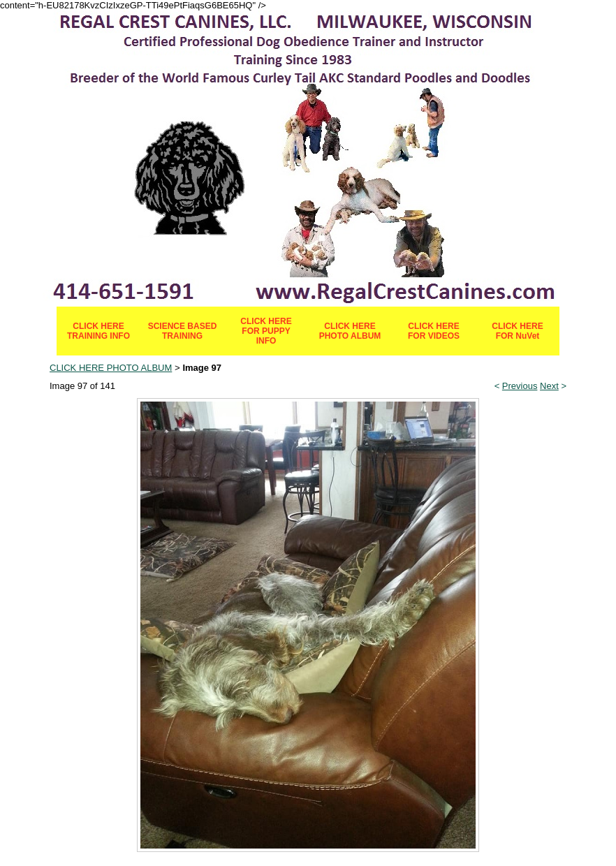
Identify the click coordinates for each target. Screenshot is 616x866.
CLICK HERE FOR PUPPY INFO (266, 331)
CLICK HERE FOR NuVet (517, 331)
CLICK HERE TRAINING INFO (98, 331)
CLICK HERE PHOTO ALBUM (350, 331)
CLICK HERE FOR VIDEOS (434, 331)
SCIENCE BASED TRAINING (183, 331)
